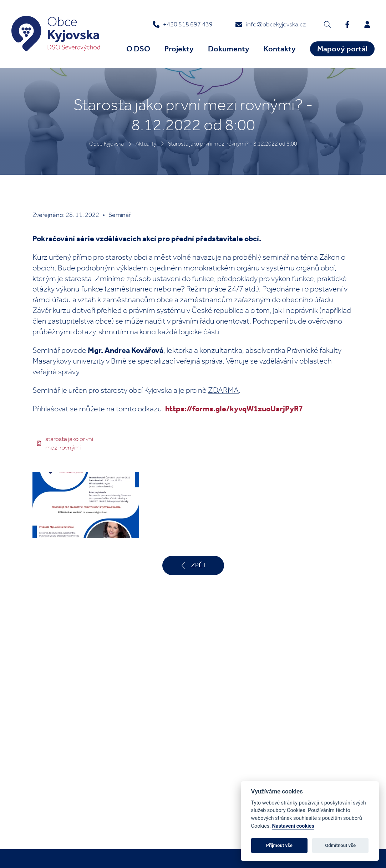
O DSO (138, 49)
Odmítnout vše (340, 845)
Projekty (179, 49)
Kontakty (280, 49)
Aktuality (146, 144)
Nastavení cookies (293, 826)
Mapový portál (342, 49)
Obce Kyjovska (106, 144)
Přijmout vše (279, 845)
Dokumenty (229, 49)
